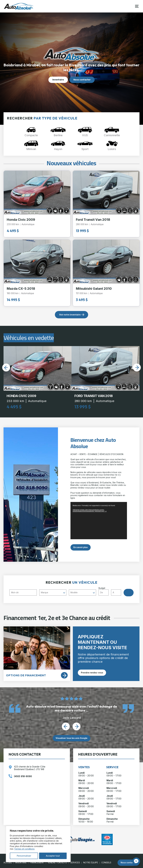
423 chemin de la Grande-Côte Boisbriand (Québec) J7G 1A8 (30, 768)
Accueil (8, 863)
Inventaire (58, 80)
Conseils (106, 863)
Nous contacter (82, 80)
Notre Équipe (91, 863)
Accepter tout (53, 856)
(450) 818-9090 (23, 776)
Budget (111, 591)
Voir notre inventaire (70, 315)
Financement (37, 863)
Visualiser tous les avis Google (71, 738)
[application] (99, 521)
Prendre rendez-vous (92, 673)
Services (75, 863)
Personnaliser (24, 856)
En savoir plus (81, 547)
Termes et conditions (24, 849)
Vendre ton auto (57, 863)
